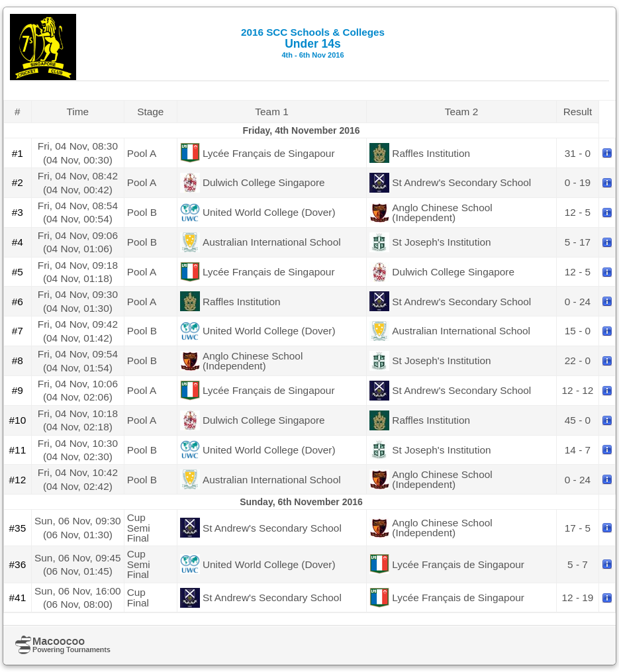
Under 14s (313, 43)
